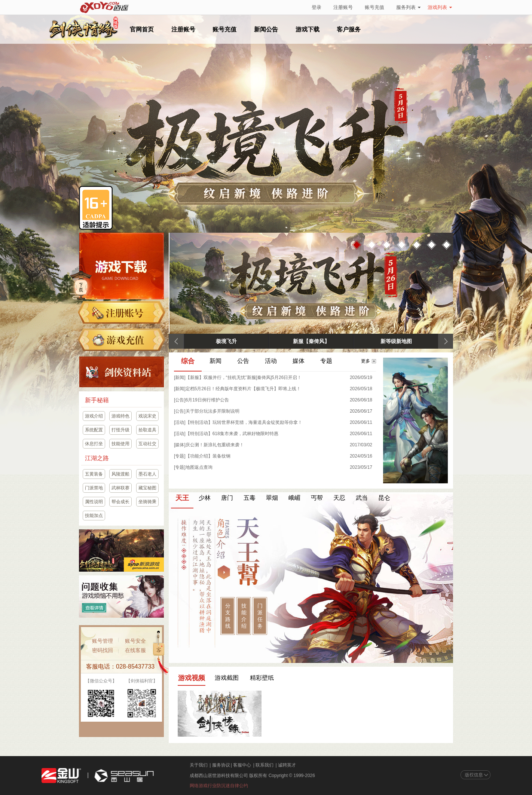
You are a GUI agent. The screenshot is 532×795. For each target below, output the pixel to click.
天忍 (339, 498)
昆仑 (384, 498)
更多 (369, 361)
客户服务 (349, 29)
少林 (205, 498)
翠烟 (272, 498)
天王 (182, 498)
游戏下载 (308, 29)
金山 (61, 776)
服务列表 (408, 7)
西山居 (123, 776)
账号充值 (374, 7)
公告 (243, 361)
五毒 (250, 498)
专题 (326, 361)
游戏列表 (440, 7)
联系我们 (265, 765)
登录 (317, 7)
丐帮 (317, 498)
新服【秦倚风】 (311, 341)
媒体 (299, 361)
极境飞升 (226, 341)
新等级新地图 (396, 341)
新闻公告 (266, 29)
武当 (362, 498)
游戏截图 (227, 678)
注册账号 (343, 7)
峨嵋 (294, 498)
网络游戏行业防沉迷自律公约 (219, 786)
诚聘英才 (287, 765)
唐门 (227, 498)
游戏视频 (192, 678)
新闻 (215, 361)
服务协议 (221, 765)
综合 (188, 361)
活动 (271, 361)
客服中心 (242, 765)
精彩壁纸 (262, 678)
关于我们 (199, 765)
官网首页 (142, 29)
